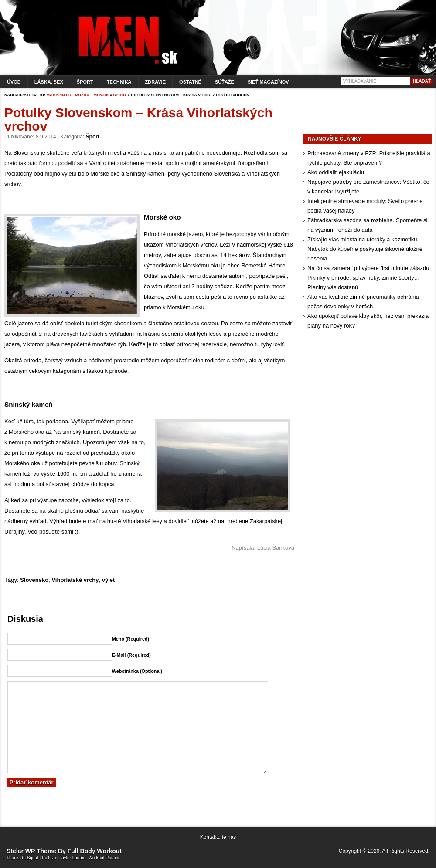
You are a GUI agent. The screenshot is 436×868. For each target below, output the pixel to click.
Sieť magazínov (268, 82)
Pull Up (49, 858)
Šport (85, 82)
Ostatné (190, 82)
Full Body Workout (95, 851)
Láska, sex (49, 82)
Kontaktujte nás (218, 837)
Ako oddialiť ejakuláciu (336, 172)
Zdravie (155, 82)
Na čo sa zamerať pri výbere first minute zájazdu (368, 268)
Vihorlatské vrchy (75, 580)
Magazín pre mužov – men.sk (78, 95)
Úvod (14, 82)
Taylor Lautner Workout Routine (90, 858)
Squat (33, 858)
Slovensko (34, 580)
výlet (109, 580)
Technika (119, 82)
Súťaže (225, 82)
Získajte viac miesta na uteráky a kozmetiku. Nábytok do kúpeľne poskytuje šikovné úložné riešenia (365, 249)
